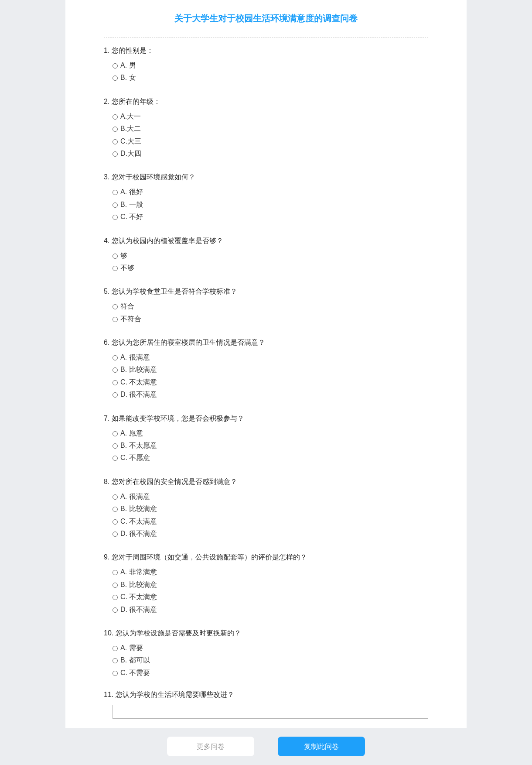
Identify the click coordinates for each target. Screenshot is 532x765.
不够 (127, 268)
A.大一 (131, 116)
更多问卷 (211, 746)
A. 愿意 (132, 433)
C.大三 (131, 141)
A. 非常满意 (139, 572)
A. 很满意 (135, 357)
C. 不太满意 (139, 382)
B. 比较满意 (139, 369)
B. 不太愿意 (139, 445)
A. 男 (128, 65)
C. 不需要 (135, 673)
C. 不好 (132, 217)
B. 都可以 (135, 660)
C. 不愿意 (135, 458)
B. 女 (128, 77)
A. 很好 (132, 192)
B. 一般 (132, 204)
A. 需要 (132, 648)
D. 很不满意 (139, 394)
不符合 (131, 319)
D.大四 (131, 153)
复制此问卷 (321, 746)
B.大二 (131, 129)
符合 (127, 306)
